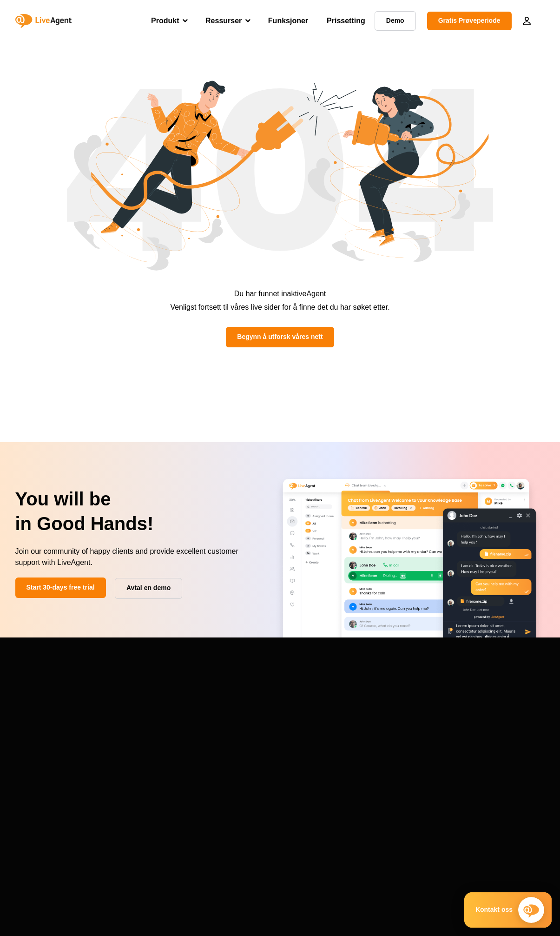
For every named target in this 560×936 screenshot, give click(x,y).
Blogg (347, 715)
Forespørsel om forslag (157, 759)
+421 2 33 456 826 (52, 850)
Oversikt (27, 773)
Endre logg (139, 748)
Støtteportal (140, 715)
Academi (351, 737)
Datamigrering (144, 726)
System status (144, 737)
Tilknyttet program (257, 759)
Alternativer (32, 762)
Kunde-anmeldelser (259, 737)
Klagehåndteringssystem (482, 770)
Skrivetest (353, 759)
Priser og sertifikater (260, 726)
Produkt (165, 21)
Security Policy (462, 922)
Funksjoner (288, 21)
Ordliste (350, 726)
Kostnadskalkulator (366, 770)
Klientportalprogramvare (481, 782)
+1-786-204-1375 (50, 873)
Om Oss (243, 715)
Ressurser (224, 21)
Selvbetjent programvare (482, 737)
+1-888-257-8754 (50, 862)
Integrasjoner (34, 750)
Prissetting (346, 21)
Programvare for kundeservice (490, 715)
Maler (347, 748)
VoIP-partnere (251, 748)
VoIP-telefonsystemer (478, 726)
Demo (24, 717)
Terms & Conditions (412, 922)
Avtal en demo (47, 884)
